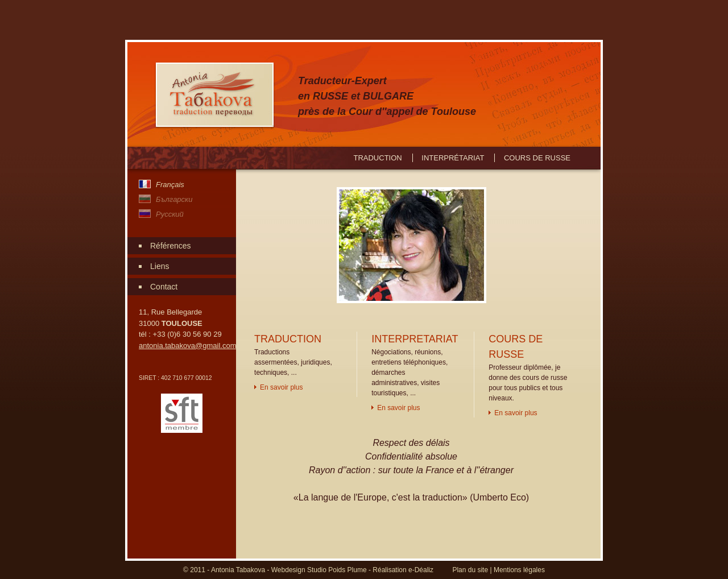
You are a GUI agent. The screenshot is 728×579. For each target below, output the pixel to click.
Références (171, 246)
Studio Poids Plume (337, 570)
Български (174, 199)
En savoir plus (281, 387)
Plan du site (470, 570)
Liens (160, 266)
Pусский (170, 214)
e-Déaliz (421, 570)
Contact (164, 287)
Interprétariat (453, 158)
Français (170, 185)
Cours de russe (537, 158)
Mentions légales (519, 570)
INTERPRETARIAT (415, 339)
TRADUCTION (288, 339)
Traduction (377, 158)
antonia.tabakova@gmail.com (187, 346)
